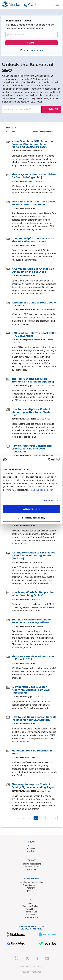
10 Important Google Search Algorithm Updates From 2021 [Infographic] (31, 690)
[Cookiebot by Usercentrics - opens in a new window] (48, 460)
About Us (31, 845)
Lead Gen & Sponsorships (31, 882)
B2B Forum (32, 870)
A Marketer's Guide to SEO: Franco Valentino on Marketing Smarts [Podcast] (33, 556)
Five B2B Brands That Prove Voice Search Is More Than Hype (33, 203)
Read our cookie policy (41, 490)
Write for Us (31, 888)
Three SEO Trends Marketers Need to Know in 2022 (34, 658)
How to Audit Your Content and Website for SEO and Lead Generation (32, 449)
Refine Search (11, 132)
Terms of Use (31, 912)
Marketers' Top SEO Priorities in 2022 (32, 752)
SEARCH (51, 109)
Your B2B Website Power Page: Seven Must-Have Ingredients (31, 621)
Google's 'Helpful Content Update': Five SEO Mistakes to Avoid (34, 240)
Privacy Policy (31, 915)
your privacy (37, 50)
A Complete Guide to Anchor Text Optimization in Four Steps (33, 270)
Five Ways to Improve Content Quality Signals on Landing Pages (33, 786)
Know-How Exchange (31, 906)
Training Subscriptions (31, 864)
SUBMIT (31, 43)
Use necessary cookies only (31, 518)
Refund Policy (31, 909)
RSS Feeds (31, 848)
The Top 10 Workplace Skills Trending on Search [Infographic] (33, 380)
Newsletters (31, 851)
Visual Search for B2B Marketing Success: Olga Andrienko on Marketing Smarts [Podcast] (32, 144)
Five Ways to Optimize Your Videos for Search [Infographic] (34, 176)
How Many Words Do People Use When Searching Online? (33, 594)
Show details (48, 500)
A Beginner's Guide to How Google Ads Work (34, 304)
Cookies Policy (31, 917)
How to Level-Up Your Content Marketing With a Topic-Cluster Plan (32, 412)
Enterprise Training (31, 867)
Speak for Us (32, 891)
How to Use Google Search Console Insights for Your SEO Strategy (34, 719)
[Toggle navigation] (57, 4)
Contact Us (31, 903)
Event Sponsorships (32, 885)
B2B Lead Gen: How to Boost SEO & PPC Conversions (34, 335)
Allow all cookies (32, 509)
